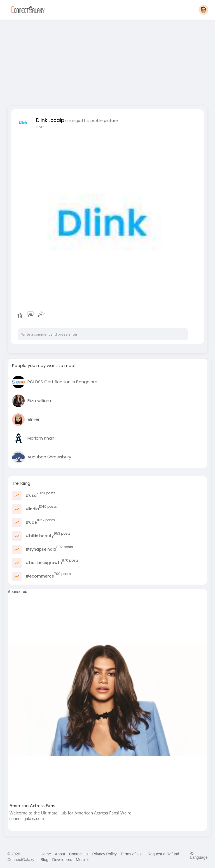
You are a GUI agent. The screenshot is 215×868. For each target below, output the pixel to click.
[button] (204, 10)
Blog (45, 860)
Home (46, 854)
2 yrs (40, 127)
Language (199, 856)
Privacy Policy (105, 854)
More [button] (82, 860)
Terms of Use (132, 854)
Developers (62, 860)
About (60, 854)
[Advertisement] (108, 61)
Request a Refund (163, 854)
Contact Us (79, 854)
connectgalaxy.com (27, 819)
